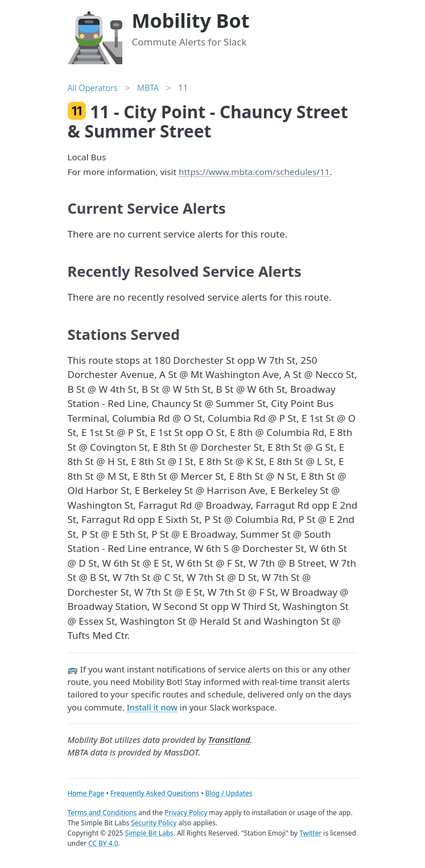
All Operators (93, 88)
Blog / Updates (229, 793)
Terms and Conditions (102, 812)
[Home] (95, 36)
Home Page (86, 793)
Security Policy (154, 823)
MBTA (148, 88)
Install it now (152, 707)
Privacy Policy (186, 812)
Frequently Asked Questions (155, 793)
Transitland (229, 740)
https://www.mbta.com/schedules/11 (254, 172)
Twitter (310, 833)
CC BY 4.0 (103, 843)
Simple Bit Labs (149, 833)
